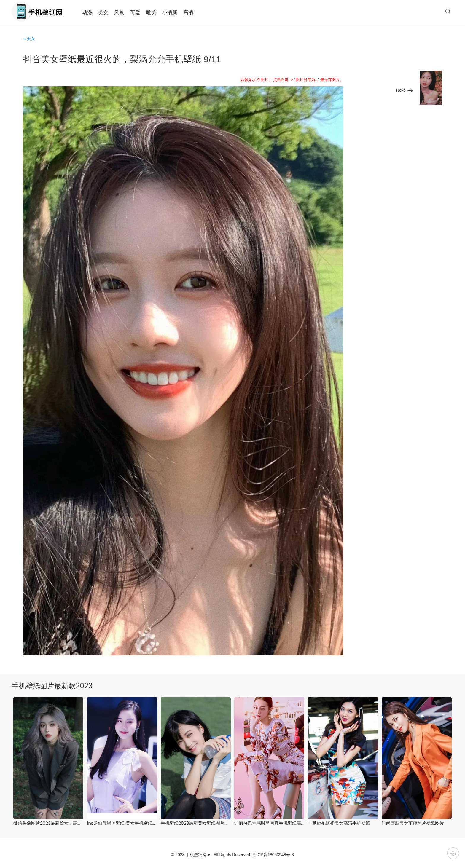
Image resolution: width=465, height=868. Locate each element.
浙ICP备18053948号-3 (273, 855)
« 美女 (29, 39)
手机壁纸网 (196, 855)
